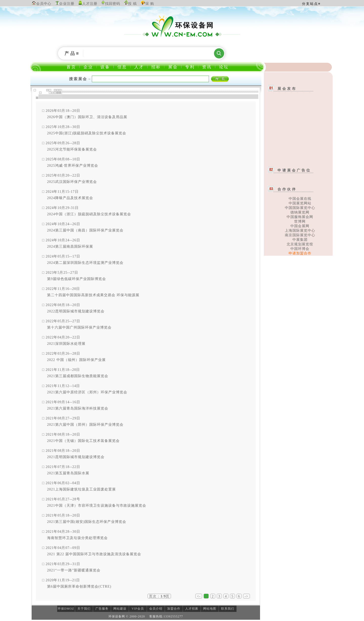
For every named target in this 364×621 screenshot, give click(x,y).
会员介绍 (156, 609)
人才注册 (90, 4)
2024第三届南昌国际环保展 (70, 247)
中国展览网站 (300, 203)
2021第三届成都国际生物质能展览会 (78, 376)
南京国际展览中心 (300, 235)
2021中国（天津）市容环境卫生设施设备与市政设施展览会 (97, 506)
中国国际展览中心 (300, 208)
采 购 (150, 4)
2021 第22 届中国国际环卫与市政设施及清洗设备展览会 (94, 554)
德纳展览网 (300, 212)
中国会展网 (300, 226)
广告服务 (102, 609)
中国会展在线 (300, 199)
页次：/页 (159, 596)
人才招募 (192, 609)
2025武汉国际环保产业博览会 (72, 182)
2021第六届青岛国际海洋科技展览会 (78, 408)
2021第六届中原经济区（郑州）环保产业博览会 (87, 392)
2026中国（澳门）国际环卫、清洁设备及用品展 (87, 117)
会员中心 (44, 4)
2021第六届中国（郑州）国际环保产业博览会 (85, 425)
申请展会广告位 (294, 170)
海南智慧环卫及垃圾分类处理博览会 (77, 538)
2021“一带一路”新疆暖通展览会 (74, 570)
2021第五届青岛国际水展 (68, 473)
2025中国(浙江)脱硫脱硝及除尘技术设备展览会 (87, 133)
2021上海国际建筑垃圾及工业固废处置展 (81, 489)
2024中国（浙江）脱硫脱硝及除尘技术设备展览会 (89, 214)
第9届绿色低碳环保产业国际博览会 (77, 279)
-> (247, 596)
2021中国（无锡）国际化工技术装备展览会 (83, 441)
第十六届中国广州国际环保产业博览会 (79, 327)
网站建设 (120, 609)
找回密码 (113, 4)
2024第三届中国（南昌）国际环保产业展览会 (85, 230)
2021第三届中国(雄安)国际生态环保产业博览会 (87, 522)
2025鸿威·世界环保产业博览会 (73, 166)
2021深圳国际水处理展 (66, 344)
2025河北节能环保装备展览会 (72, 149)
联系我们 (228, 609)
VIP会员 (138, 609)
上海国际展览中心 (300, 231)
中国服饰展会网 (300, 217)
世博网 (300, 221)
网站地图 (210, 609)
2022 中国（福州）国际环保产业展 (76, 360)
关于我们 (84, 609)
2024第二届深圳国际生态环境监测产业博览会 (85, 263)
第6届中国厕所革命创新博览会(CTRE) (79, 586)
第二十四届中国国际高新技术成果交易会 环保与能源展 (93, 295)
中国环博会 (300, 249)
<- (199, 596)
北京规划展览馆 (300, 244)
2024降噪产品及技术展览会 (70, 198)
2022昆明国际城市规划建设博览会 (76, 311)
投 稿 (132, 4)
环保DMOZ (66, 609)
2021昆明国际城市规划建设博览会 (76, 457)
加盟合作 (174, 609)
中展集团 (300, 240)
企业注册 (67, 4)
